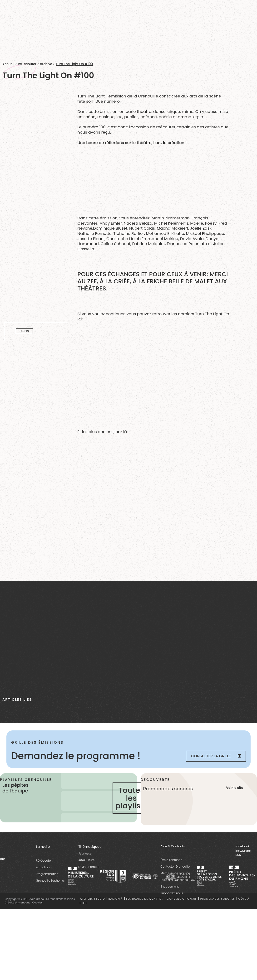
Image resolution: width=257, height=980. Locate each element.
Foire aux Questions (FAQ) (178, 880)
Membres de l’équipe (175, 873)
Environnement (89, 867)
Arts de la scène (107, 556)
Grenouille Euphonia (50, 881)
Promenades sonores (218, 899)
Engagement (170, 886)
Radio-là (116, 899)
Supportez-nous (172, 893)
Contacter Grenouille (175, 867)
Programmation (47, 874)
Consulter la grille (216, 756)
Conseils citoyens (182, 899)
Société (84, 873)
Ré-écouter (27, 64)
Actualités (43, 867)
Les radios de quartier (145, 899)
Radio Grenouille (87, 556)
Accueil (8, 64)
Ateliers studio (93, 899)
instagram (243, 851)
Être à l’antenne (171, 860)
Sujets (24, 331)
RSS (238, 855)
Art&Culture (86, 860)
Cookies (37, 903)
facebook (242, 846)
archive (46, 64)
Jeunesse (85, 853)
